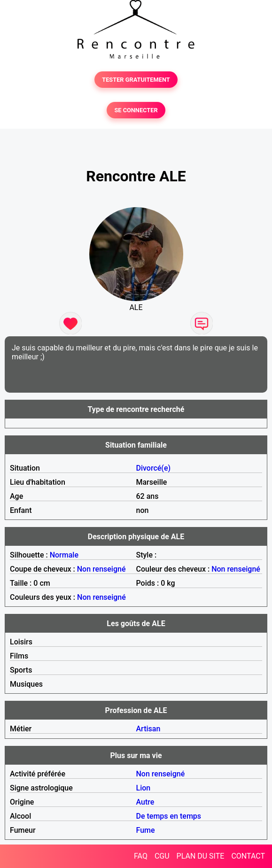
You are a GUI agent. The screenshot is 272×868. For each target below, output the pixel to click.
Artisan (148, 729)
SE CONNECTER (136, 110)
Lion (144, 788)
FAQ (141, 856)
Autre (145, 802)
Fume (146, 830)
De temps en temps (169, 816)
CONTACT (248, 856)
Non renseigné (101, 569)
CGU (162, 856)
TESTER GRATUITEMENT (136, 80)
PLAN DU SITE (201, 856)
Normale (64, 555)
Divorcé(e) (154, 468)
